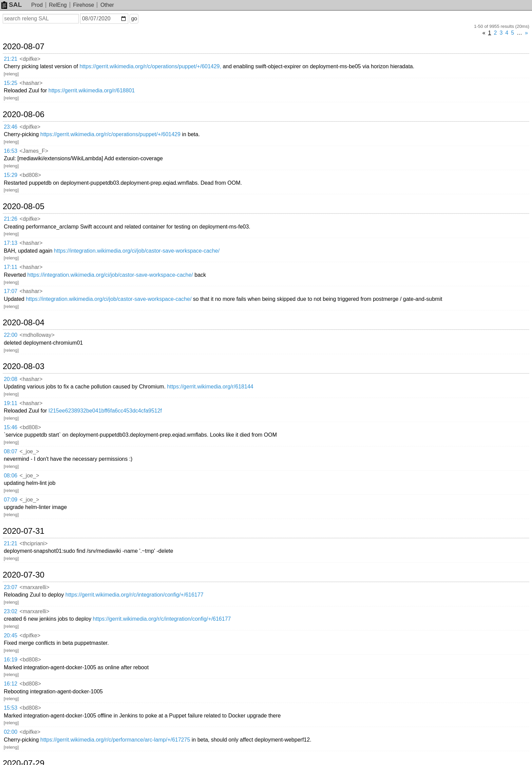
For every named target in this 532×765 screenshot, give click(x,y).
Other (107, 5)
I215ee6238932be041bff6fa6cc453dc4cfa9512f (105, 411)
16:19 (11, 660)
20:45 (11, 635)
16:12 (11, 684)
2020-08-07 (24, 47)
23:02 (11, 611)
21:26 (11, 219)
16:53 (11, 151)
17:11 (11, 267)
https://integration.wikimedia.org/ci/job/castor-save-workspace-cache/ (137, 251)
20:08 (11, 379)
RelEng (58, 5)
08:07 (11, 451)
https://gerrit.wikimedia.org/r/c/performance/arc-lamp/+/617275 (115, 740)
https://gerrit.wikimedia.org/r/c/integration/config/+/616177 (135, 595)
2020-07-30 (24, 575)
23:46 (11, 127)
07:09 (11, 500)
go (134, 19)
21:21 (11, 59)
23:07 (11, 587)
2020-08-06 (24, 114)
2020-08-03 (24, 366)
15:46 (11, 427)
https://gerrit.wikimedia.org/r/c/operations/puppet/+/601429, (150, 66)
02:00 (11, 732)
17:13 (11, 243)
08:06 (11, 476)
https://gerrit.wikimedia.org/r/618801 (92, 90)
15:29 (11, 175)
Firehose (83, 5)
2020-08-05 (24, 206)
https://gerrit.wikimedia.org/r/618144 (210, 387)
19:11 (11, 403)
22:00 (11, 335)
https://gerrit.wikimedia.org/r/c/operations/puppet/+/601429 (110, 134)
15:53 (11, 708)
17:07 (11, 291)
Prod (37, 5)
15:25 (11, 83)
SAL (12, 5)
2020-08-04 (24, 323)
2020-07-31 (24, 531)
